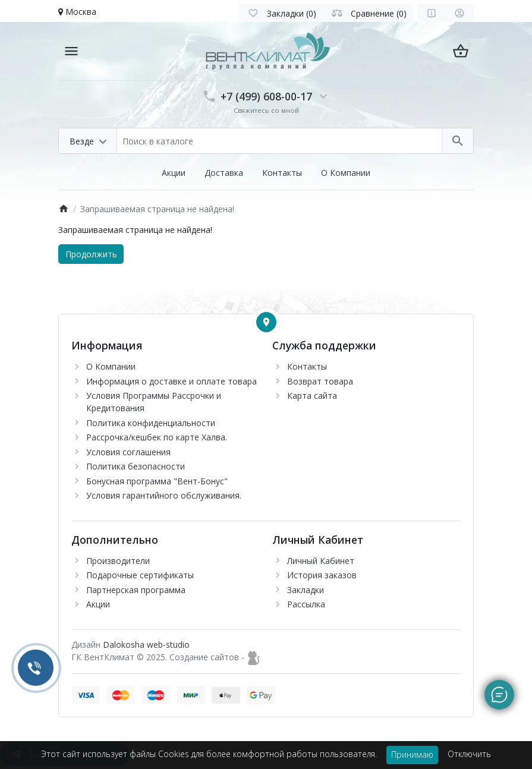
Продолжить (91, 254)
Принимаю (412, 754)
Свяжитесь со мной (266, 110)
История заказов (322, 575)
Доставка (224, 173)
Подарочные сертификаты (140, 575)
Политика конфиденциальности (151, 423)
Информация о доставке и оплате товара (171, 381)
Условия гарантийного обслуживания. (164, 495)
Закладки (306, 590)
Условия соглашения (128, 452)
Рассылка (306, 604)
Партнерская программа (136, 590)
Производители (118, 561)
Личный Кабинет (321, 561)
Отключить (469, 754)
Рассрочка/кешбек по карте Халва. (157, 437)
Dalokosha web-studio (146, 644)
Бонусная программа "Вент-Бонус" (157, 481)
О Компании (346, 173)
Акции (174, 173)
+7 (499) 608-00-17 (266, 96)
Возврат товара (320, 381)
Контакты (282, 173)
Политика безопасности (136, 466)
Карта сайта (312, 395)
